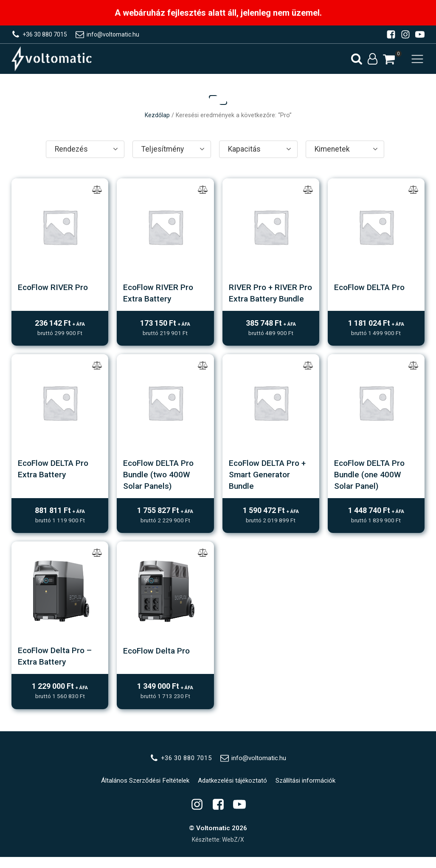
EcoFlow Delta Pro (158, 661)
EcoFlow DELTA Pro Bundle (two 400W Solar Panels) (160, 486)
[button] (389, 60)
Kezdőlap (157, 117)
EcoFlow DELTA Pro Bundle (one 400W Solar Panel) (371, 486)
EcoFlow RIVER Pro (54, 289)
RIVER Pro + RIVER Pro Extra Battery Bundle (264, 300)
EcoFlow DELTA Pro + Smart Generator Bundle (270, 486)
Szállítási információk (308, 791)
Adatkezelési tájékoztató (234, 791)
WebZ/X (233, 851)
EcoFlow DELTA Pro (371, 289)
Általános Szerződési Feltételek (144, 791)
